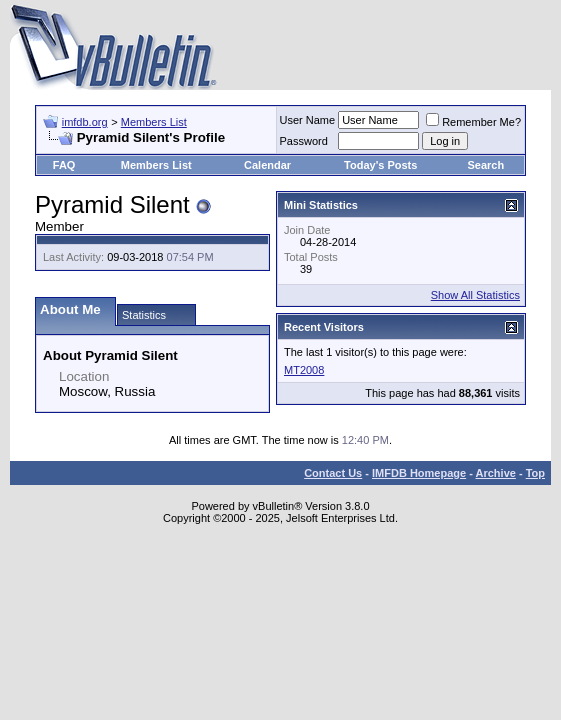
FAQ (64, 165)
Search (485, 165)
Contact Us (333, 473)
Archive (496, 473)
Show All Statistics (475, 295)
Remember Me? (473, 122)
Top (535, 473)
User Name (308, 120)
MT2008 (304, 370)
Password (304, 141)
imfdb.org (85, 122)
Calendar (267, 165)
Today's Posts (380, 165)
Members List (154, 122)
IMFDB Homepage (419, 473)
